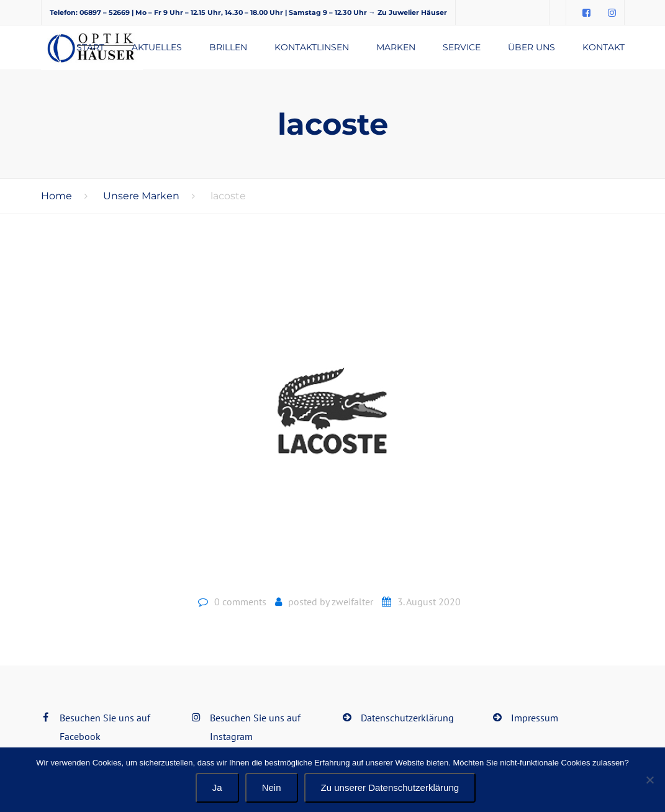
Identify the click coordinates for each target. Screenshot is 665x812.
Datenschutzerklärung (407, 718)
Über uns (532, 47)
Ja (217, 787)
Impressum (535, 718)
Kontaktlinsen (312, 47)
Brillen (228, 47)
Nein (272, 787)
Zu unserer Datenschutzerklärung (390, 787)
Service (462, 47)
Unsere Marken (141, 196)
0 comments (240, 602)
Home (57, 196)
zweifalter (352, 602)
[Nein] (649, 780)
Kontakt (604, 47)
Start (90, 47)
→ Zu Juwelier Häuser (408, 12)
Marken (396, 47)
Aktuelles (157, 47)
